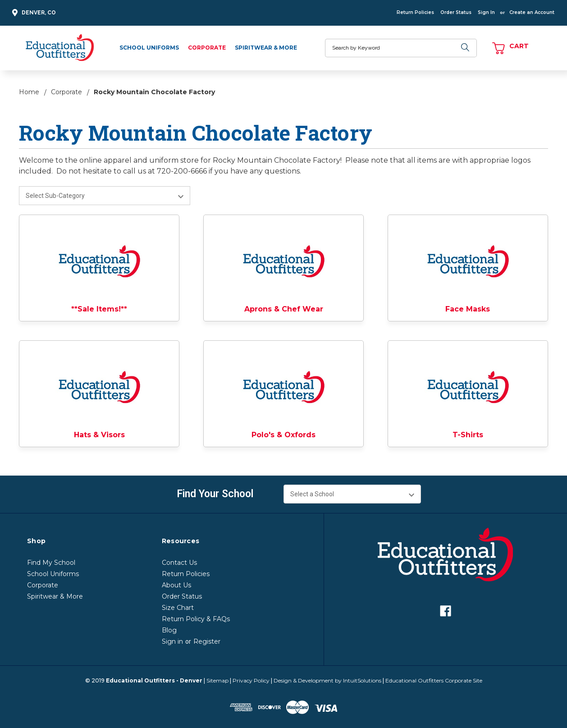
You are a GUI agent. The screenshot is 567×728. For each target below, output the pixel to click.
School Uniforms (149, 48)
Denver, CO (33, 13)
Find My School (51, 563)
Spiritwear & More (266, 48)
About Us (176, 585)
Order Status (456, 12)
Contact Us (179, 563)
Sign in (172, 641)
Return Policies (415, 12)
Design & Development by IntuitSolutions (327, 680)
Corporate (207, 48)
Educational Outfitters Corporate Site (434, 680)
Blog (169, 630)
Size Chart (178, 608)
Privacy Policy (251, 680)
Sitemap (217, 680)
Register (207, 641)
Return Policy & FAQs (196, 619)
